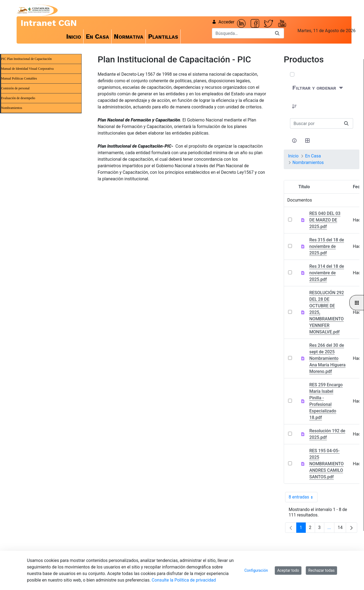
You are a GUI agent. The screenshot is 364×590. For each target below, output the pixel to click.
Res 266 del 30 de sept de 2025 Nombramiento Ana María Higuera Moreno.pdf (327, 358)
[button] (294, 106)
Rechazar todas (321, 570)
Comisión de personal (15, 88)
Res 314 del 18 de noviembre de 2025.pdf (327, 273)
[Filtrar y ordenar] (318, 88)
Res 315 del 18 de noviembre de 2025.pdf (327, 246)
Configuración (256, 570)
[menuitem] (74, 37)
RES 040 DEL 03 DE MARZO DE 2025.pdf (325, 220)
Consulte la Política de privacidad (184, 580)
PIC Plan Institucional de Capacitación (26, 59)
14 (342, 529)
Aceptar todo (288, 570)
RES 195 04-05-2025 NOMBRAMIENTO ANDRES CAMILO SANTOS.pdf (326, 464)
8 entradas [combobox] (303, 497)
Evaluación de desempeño (18, 98)
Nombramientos (12, 108)
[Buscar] (241, 33)
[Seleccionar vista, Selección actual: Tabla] (307, 141)
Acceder (223, 22)
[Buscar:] (315, 123)
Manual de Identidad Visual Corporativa (27, 69)
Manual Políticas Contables (19, 78)
